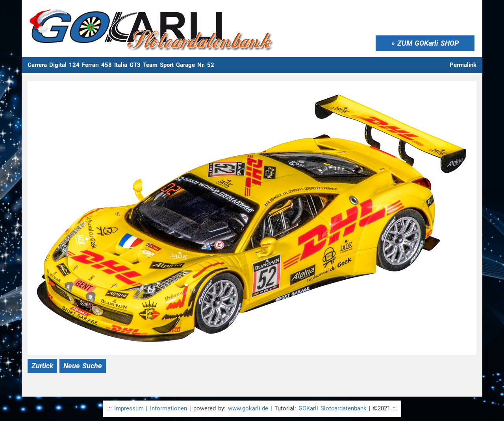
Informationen (169, 408)
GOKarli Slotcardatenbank (333, 408)
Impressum (129, 408)
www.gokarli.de (248, 408)
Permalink (463, 65)
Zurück (42, 366)
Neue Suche (83, 366)
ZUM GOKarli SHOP (428, 43)
